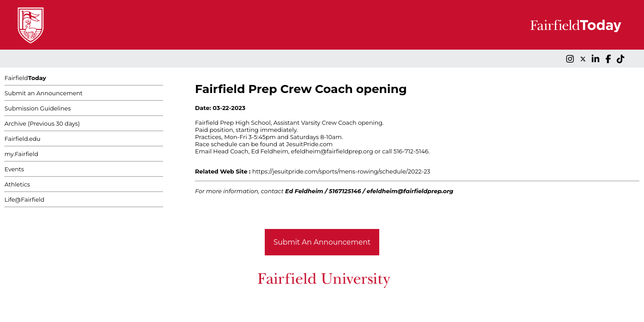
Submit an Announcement (44, 93)
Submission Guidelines (38, 108)
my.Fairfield (21, 154)
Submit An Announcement (322, 242)
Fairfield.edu (23, 139)
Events (14, 169)
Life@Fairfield (24, 199)
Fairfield (25, 78)
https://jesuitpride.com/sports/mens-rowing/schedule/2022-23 (341, 171)
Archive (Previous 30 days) (42, 123)
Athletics (17, 184)
